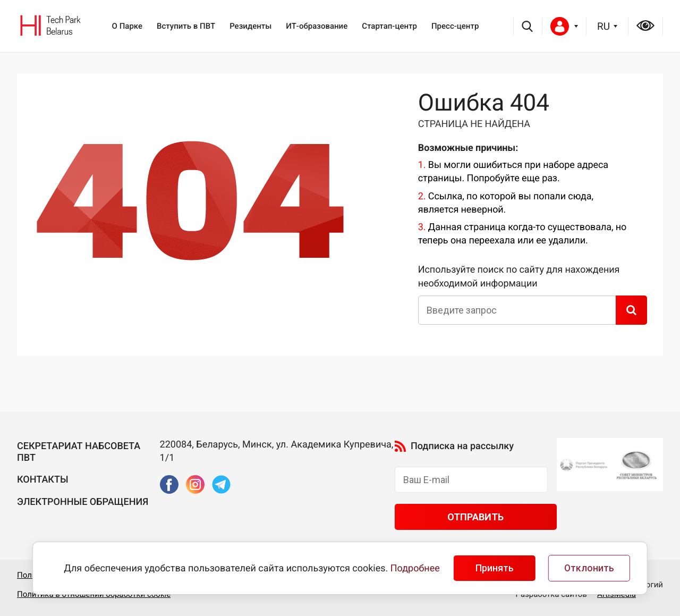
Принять (495, 568)
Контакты (43, 480)
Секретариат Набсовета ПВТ (79, 452)
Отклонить (589, 568)
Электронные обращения (83, 502)
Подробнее (415, 568)
